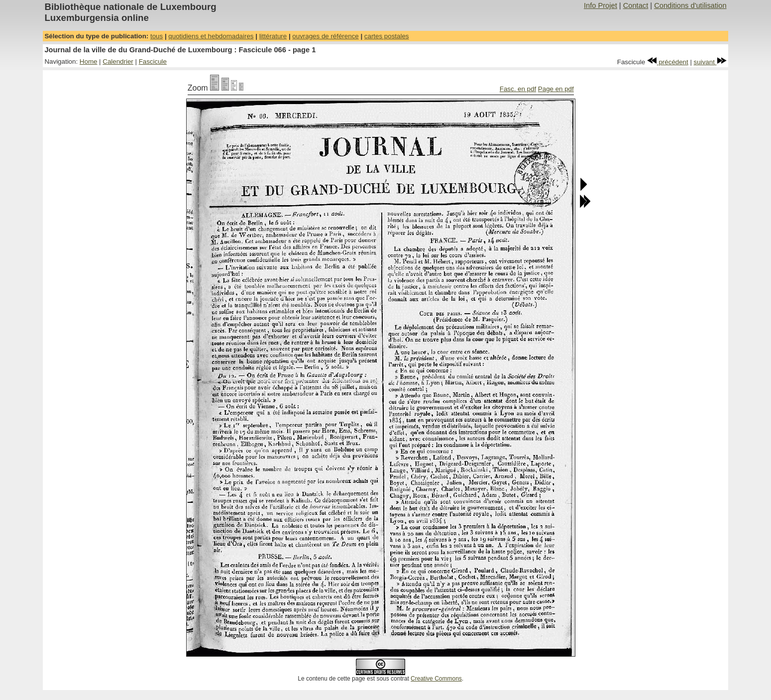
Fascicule (153, 61)
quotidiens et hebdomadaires (211, 36)
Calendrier (118, 61)
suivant (710, 62)
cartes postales (387, 36)
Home (89, 61)
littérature (273, 36)
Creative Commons (436, 679)
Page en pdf (556, 89)
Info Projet (601, 5)
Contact (636, 5)
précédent (668, 62)
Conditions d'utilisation (690, 5)
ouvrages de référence (325, 36)
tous (157, 36)
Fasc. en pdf (518, 89)
